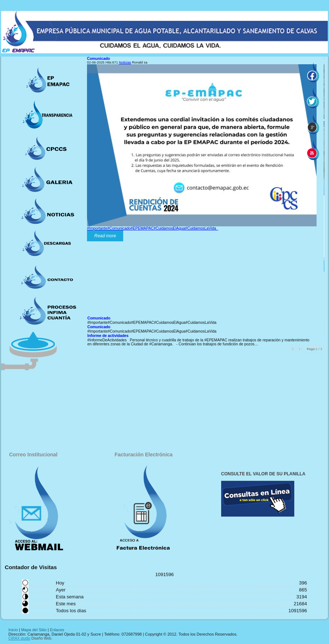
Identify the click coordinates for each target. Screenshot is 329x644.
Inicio (13, 630)
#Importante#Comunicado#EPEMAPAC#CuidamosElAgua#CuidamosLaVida (153, 228)
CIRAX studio (19, 638)
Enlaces (57, 630)
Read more (105, 236)
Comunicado (99, 59)
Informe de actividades (108, 336)
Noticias (125, 62)
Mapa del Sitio (34, 630)
